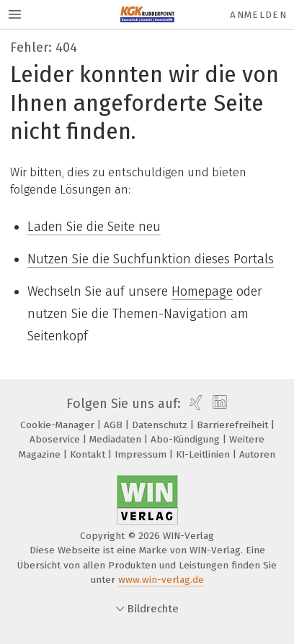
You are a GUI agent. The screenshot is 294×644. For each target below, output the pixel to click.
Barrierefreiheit (234, 425)
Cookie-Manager (59, 425)
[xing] (194, 404)
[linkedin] (218, 404)
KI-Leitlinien (204, 454)
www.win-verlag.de (161, 580)
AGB (115, 425)
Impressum (142, 454)
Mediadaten (117, 439)
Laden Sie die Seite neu (94, 227)
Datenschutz (161, 425)
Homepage (202, 291)
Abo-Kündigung (187, 439)
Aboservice (56, 439)
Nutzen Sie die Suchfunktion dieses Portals (151, 259)
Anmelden (258, 15)
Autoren (257, 454)
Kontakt (89, 454)
